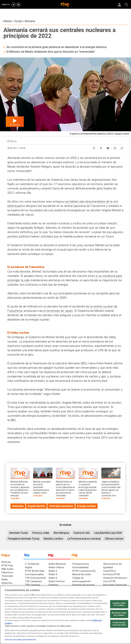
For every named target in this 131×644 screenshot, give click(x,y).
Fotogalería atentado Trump (24, 539)
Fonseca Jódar (41, 533)
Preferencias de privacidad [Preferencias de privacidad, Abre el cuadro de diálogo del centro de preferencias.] (119, 624)
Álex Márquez (61, 533)
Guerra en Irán (82, 533)
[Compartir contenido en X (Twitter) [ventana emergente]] (101, 147)
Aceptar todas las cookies (119, 604)
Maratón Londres (53, 539)
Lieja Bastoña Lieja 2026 (108, 533)
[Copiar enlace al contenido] (122, 147)
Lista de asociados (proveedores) (20, 640)
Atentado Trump (19, 533)
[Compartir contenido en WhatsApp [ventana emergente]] (115, 147)
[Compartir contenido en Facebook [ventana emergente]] (94, 147)
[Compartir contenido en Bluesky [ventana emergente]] (108, 147)
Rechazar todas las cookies (119, 614)
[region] (65, 615)
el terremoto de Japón (58, 311)
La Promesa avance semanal (84, 539)
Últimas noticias (114, 539)
